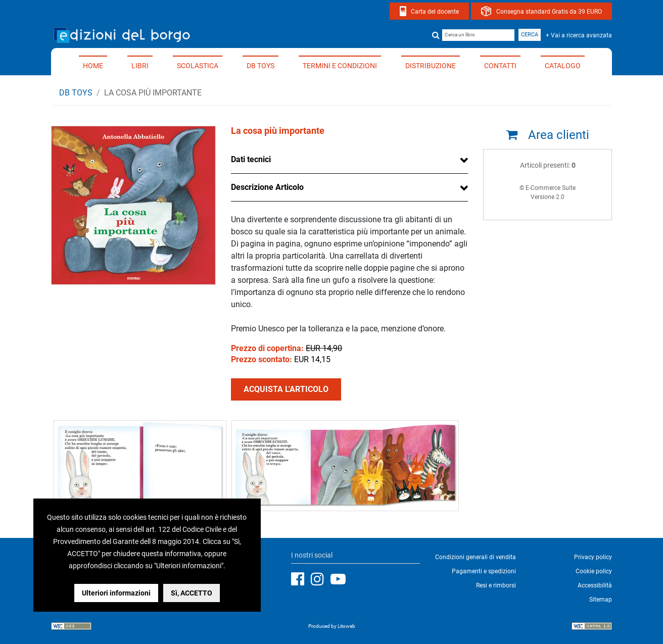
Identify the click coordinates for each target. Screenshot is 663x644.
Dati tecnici (251, 159)
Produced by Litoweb (332, 626)
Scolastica (198, 66)
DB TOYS (261, 66)
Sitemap (601, 600)
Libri (140, 66)
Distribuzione (431, 66)
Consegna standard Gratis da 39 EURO (549, 12)
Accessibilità (595, 585)
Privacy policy (593, 557)
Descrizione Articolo (267, 187)
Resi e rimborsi (496, 585)
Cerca (530, 35)
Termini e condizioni (340, 66)
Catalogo (563, 66)
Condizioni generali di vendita (476, 557)
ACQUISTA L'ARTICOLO (286, 389)
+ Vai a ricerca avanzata (579, 35)
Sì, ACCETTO (192, 593)
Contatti (500, 66)
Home (93, 66)
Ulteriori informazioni (116, 593)
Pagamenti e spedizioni (484, 571)
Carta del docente (435, 12)
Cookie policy (594, 571)
